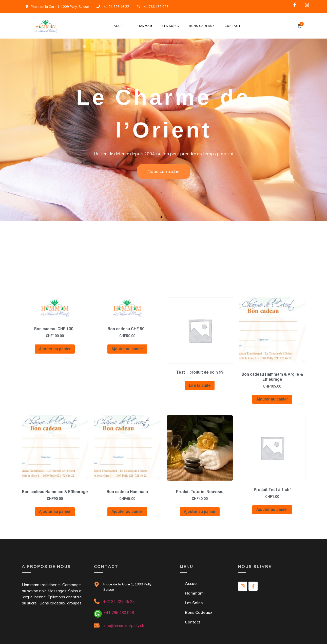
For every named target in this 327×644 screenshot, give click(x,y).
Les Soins (171, 26)
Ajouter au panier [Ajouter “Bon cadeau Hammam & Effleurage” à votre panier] (55, 511)
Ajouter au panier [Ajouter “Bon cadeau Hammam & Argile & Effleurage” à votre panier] (272, 399)
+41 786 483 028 (119, 613)
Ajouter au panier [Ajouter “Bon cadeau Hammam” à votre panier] (127, 511)
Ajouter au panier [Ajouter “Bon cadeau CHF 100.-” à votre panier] (55, 349)
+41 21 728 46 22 (119, 602)
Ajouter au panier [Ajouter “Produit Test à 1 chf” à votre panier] (272, 509)
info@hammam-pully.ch (124, 626)
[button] (161, 217)
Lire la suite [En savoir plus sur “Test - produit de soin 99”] (200, 385)
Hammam (145, 26)
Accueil (121, 26)
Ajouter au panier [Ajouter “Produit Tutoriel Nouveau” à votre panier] (200, 511)
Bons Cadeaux (202, 26)
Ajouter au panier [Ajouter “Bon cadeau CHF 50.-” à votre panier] (127, 349)
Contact (233, 26)
